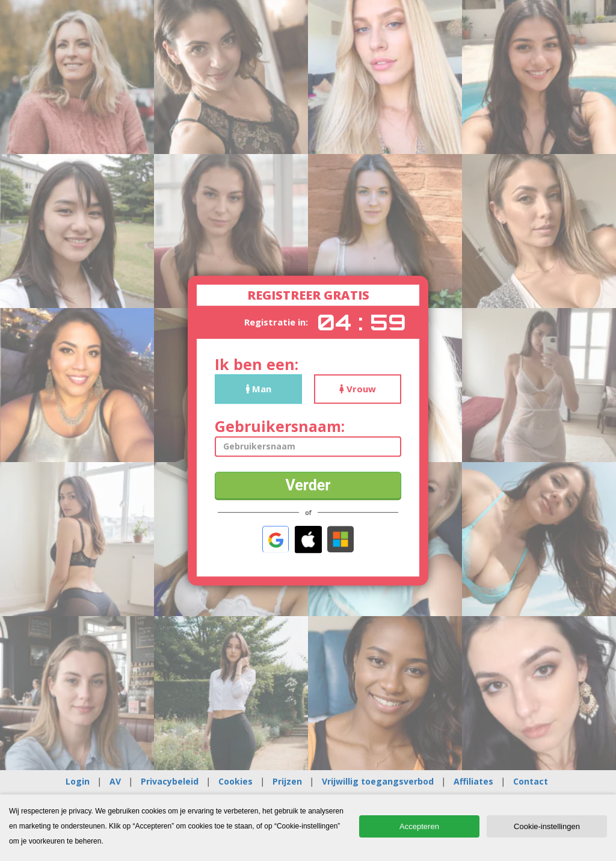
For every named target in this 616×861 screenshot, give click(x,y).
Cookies (236, 781)
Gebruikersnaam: (280, 426)
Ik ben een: (257, 364)
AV (115, 781)
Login (78, 781)
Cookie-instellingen (547, 826)
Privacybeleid (170, 781)
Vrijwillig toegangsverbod (378, 781)
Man (259, 389)
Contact (531, 781)
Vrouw (358, 389)
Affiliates (473, 781)
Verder (308, 485)
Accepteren (419, 826)
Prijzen (287, 781)
